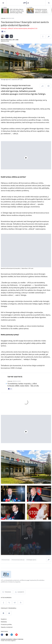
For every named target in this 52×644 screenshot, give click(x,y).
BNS (17, 40)
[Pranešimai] (15, 603)
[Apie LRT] (3, 603)
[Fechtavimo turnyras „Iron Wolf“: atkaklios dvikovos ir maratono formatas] (30, 11)
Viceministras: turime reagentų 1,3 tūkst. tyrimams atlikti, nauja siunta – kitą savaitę (23, 385)
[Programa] (7, 592)
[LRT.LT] (26, 3)
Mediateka (4, 622)
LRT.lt (14, 40)
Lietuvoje (3, 18)
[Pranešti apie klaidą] (43, 37)
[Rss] (21, 603)
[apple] (9, 613)
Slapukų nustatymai (7, 627)
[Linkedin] (12, 635)
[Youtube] (16, 635)
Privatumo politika (6, 624)
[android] (3, 613)
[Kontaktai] (9, 603)
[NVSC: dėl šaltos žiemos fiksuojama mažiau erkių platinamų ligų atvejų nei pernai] (5, 11)
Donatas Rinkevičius (6, 40)
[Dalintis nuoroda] (49, 37)
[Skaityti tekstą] (49, 86)
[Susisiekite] (20, 592)
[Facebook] (2, 635)
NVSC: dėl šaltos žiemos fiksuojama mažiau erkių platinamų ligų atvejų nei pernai (17, 11)
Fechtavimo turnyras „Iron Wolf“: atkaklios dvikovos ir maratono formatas (41, 11)
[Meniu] (3, 3)
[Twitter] (7, 635)
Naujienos (4, 619)
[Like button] (3, 31)
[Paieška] (49, 3)
